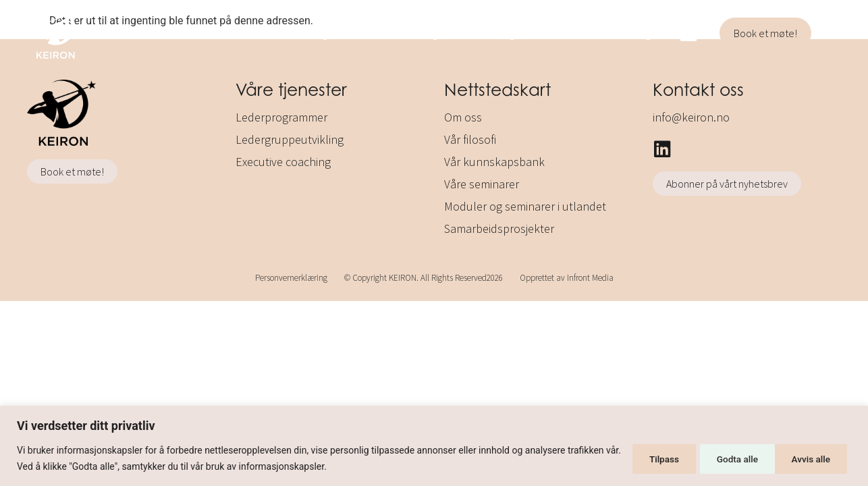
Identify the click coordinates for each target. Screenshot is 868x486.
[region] (434, 446)
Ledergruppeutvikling (452, 33)
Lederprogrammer (316, 33)
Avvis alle (724, 458)
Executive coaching (592, 33)
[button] (833, 35)
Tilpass (645, 458)
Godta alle (810, 458)
